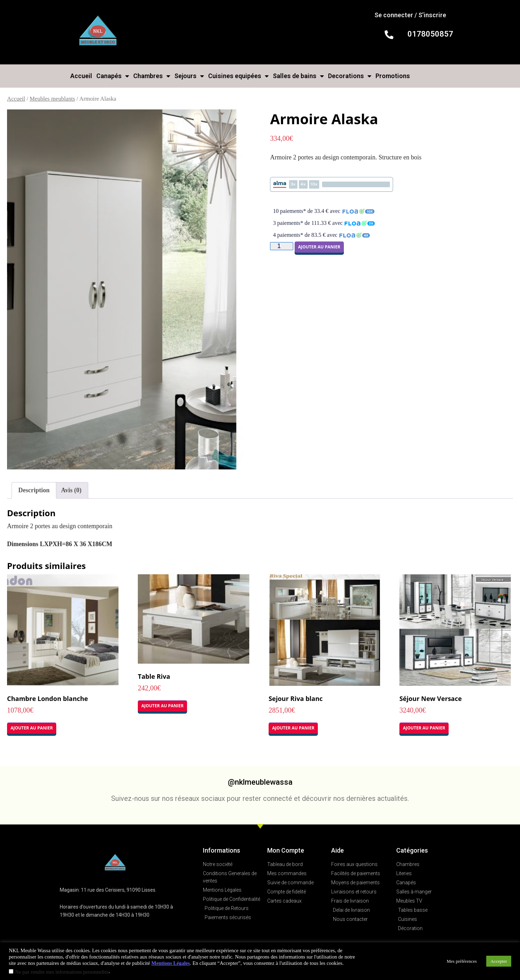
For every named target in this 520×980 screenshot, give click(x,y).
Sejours (189, 76)
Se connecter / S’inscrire (410, 15)
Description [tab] (34, 490)
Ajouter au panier (319, 247)
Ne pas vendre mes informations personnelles (62, 972)
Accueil (81, 76)
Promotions (393, 76)
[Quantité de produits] (281, 246)
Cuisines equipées (238, 76)
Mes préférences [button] (462, 961)
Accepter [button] (499, 961)
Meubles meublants (52, 99)
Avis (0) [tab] (71, 490)
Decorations (350, 76)
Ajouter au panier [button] (32, 728)
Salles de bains (298, 76)
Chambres (152, 76)
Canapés (113, 76)
